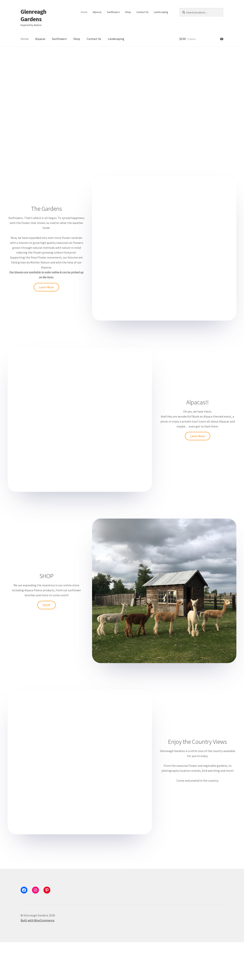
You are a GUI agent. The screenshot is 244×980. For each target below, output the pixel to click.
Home (84, 12)
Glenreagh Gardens (33, 15)
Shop (128, 12)
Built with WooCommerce (37, 958)
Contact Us (142, 12)
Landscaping (161, 12)
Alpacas (97, 12)
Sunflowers (113, 12)
